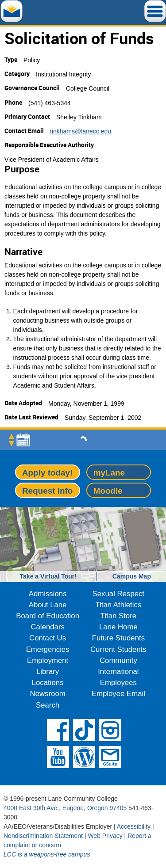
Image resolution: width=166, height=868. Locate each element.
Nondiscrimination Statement (43, 836)
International (118, 672)
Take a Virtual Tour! (48, 576)
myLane (109, 473)
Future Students (118, 638)
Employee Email (118, 694)
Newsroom (48, 694)
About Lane (48, 605)
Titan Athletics (118, 605)
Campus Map (132, 576)
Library (48, 672)
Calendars (48, 627)
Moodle (108, 491)
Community (118, 661)
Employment (48, 661)
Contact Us (48, 638)
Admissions (48, 594)
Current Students (118, 649)
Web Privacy (105, 836)
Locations (48, 683)
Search (48, 705)
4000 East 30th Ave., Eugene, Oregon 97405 (65, 808)
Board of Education (48, 616)
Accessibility (134, 826)
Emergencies (48, 649)
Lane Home (118, 627)
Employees (118, 683)
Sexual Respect (119, 594)
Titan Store (118, 616)
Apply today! (47, 473)
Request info (47, 491)
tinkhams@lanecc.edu (81, 131)
